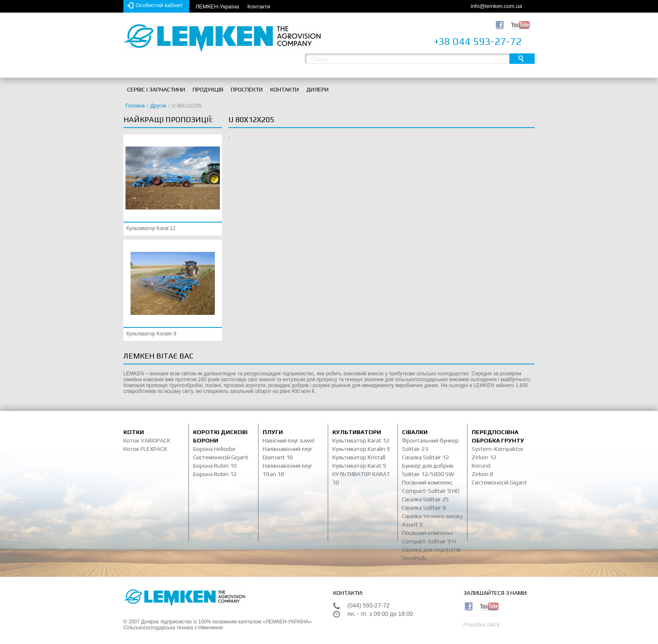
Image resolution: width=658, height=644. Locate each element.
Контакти (259, 7)
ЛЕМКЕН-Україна (217, 7)
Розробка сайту (481, 625)
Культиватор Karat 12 (151, 228)
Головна (135, 106)
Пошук (522, 59)
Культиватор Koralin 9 (151, 334)
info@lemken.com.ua (496, 6)
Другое (158, 106)
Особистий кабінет (159, 5)
